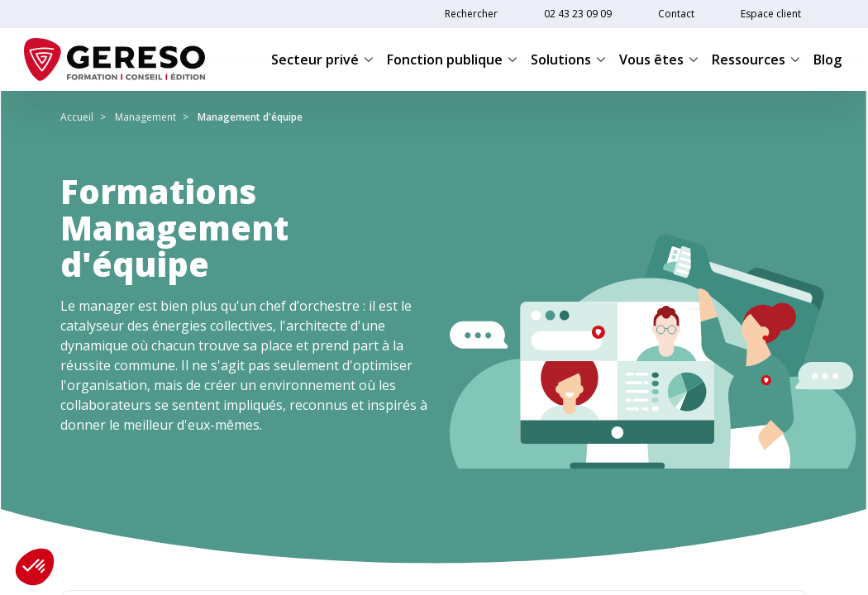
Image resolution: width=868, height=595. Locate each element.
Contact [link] (676, 14)
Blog (827, 59)
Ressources (756, 59)
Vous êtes (659, 59)
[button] (35, 567)
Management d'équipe (250, 117)
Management (145, 117)
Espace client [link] (771, 14)
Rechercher (471, 14)
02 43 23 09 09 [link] (578, 14)
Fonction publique (452, 59)
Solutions (568, 59)
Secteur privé (322, 59)
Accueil (77, 117)
